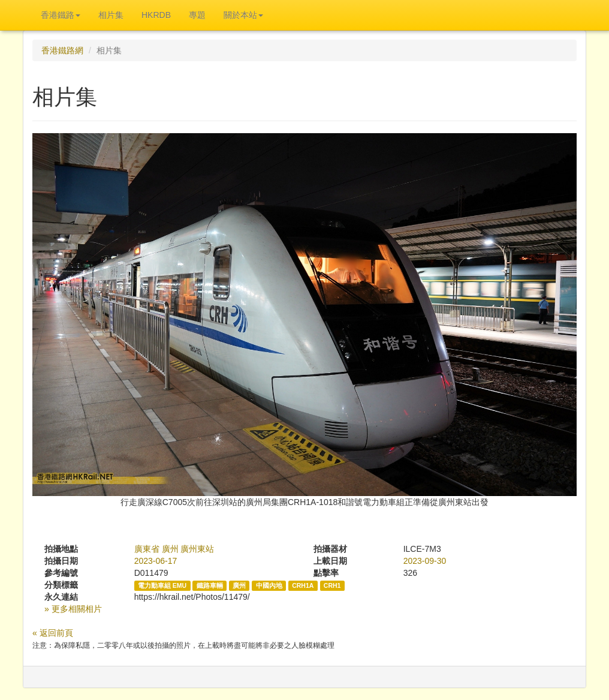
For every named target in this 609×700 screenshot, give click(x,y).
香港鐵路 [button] (61, 15)
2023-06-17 (156, 561)
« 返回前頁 (53, 633)
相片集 (111, 15)
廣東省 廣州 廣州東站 (174, 549)
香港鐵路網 (62, 50)
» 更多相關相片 (73, 609)
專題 (197, 15)
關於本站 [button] (243, 15)
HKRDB (156, 15)
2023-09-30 (425, 561)
